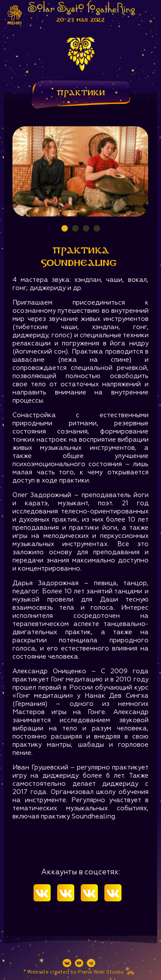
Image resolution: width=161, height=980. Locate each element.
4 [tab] (97, 228)
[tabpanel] (80, 171)
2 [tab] (75, 228)
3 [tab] (86, 228)
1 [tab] (65, 228)
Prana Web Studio (101, 972)
